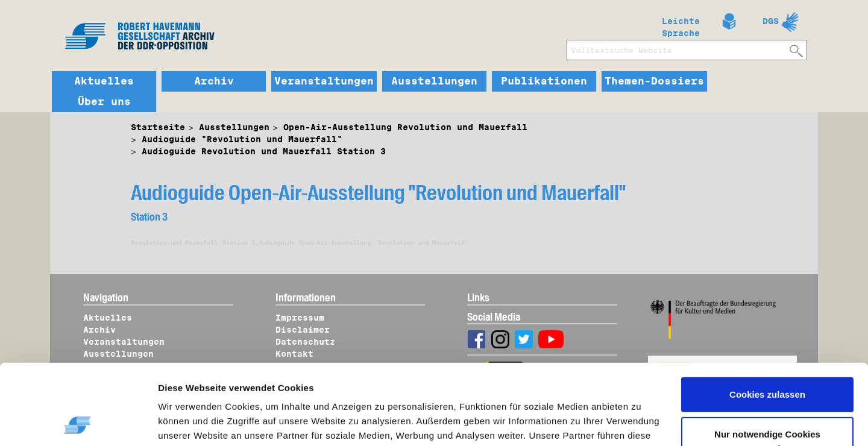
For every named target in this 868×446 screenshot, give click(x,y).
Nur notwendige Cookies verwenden (767, 366)
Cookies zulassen (767, 319)
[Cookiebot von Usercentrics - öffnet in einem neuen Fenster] (78, 422)
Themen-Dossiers (654, 81)
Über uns (104, 102)
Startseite (158, 127)
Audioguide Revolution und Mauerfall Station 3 (264, 151)
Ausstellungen (434, 81)
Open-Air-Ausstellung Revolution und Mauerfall (405, 127)
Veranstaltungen (324, 81)
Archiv (214, 81)
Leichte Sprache (681, 25)
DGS (771, 21)
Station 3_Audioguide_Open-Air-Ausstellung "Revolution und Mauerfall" (345, 242)
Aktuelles (104, 81)
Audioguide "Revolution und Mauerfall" (242, 139)
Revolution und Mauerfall (174, 242)
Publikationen (544, 81)
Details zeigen (200, 422)
